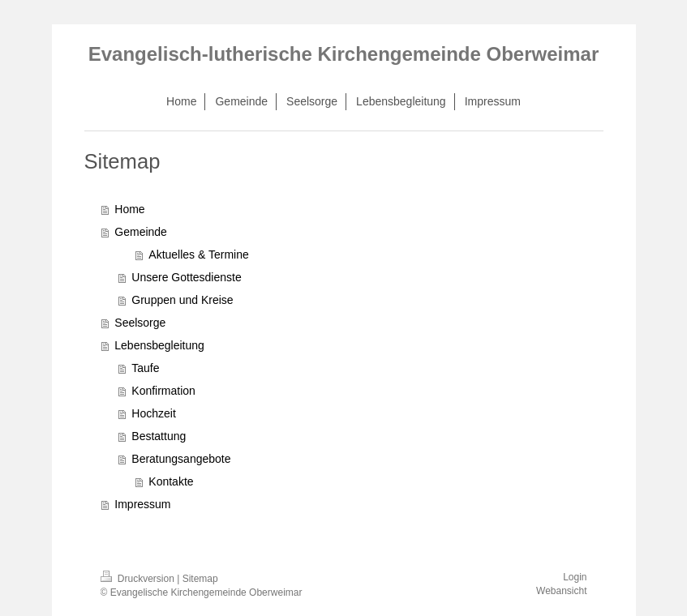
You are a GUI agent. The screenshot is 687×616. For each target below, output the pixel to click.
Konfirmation (163, 391)
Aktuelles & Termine (198, 255)
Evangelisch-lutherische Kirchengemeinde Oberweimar (344, 54)
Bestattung (159, 436)
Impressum (142, 504)
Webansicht (561, 591)
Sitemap (200, 579)
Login (575, 577)
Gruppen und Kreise (182, 300)
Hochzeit (153, 413)
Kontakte (171, 481)
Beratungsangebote (181, 459)
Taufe (145, 368)
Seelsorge (140, 323)
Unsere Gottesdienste (186, 277)
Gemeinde (141, 232)
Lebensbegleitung (159, 345)
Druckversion (139, 579)
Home (129, 209)
